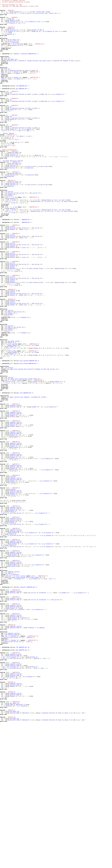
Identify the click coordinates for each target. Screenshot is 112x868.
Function (17, 14)
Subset (16, 86)
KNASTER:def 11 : (25, 780)
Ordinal (10, 235)
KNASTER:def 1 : (34, 65)
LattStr (18, 409)
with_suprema (13, 413)
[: (75, 73)
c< (24, 550)
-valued (29, 73)
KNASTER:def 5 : (27, 267)
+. (10, 237)
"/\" (9, 255)
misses (39, 14)
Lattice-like (19, 476)
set (13, 23)
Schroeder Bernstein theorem (13, 193)
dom (33, 14)
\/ (28, 14)
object (22, 164)
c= (26, 55)
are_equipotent (9, 211)
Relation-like (12, 73)
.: (48, 188)
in (60, 240)
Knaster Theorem (8, 160)
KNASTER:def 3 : (24, 106)
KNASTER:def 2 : (24, 103)
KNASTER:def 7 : (34, 436)
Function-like (37, 73)
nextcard (7, 765)
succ (21, 240)
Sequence (13, 238)
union (3, 95)
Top (28, 770)
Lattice (10, 230)
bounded (35, 476)
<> (56, 242)
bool (72, 73)
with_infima (12, 421)
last (8, 240)
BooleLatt (20, 845)
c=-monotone (15, 51)
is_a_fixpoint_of (31, 26)
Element (12, 24)
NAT (19, 24)
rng (46, 16)
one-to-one (10, 16)
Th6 (30, 157)
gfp (6, 93)
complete (27, 476)
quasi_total (47, 73)
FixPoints (8, 691)
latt (6, 456)
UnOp (9, 374)
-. (10, 248)
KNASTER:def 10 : (25, 777)
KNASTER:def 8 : (29, 471)
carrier (22, 232)
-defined (21, 73)
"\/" (9, 243)
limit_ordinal (69, 242)
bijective (30, 201)
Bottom (29, 765)
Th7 (33, 157)
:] (79, 73)
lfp (6, 86)
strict (14, 456)
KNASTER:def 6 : (35, 433)
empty (15, 48)
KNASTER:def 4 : (27, 263)
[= (11, 418)
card (4, 616)
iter (39, 26)
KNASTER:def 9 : (32, 704)
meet (2, 88)
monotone (13, 488)
